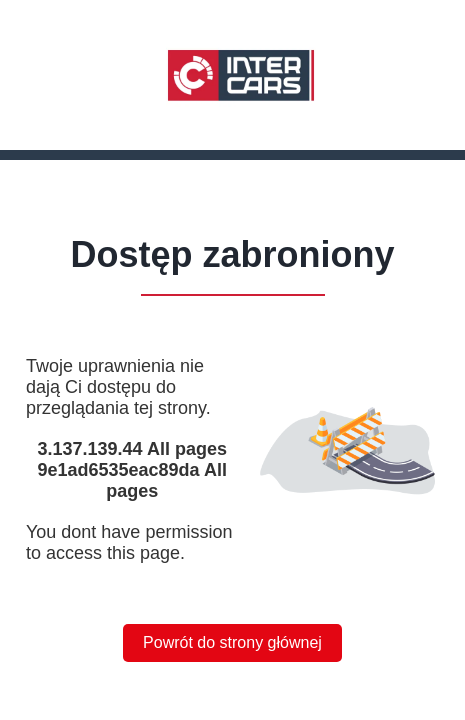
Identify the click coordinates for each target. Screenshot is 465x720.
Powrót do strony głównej (232, 642)
